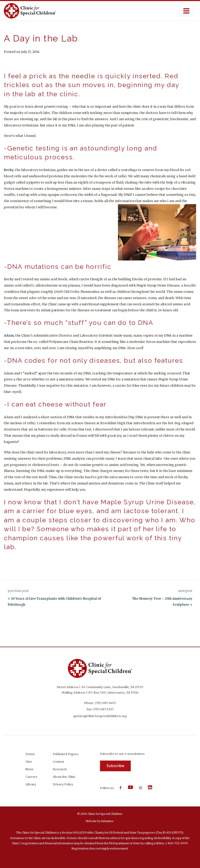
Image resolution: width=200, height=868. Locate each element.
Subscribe (115, 766)
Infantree (107, 821)
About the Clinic (64, 777)
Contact (58, 762)
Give (29, 762)
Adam (9, 335)
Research (60, 769)
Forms (30, 754)
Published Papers (66, 754)
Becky (9, 170)
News (29, 769)
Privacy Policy (63, 784)
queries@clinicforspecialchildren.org (100, 716)
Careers (31, 777)
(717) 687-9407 (105, 703)
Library (31, 784)
